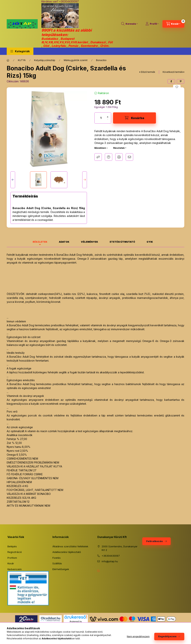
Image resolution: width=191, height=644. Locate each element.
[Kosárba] (134, 118)
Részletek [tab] (40, 242)
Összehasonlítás (98, 157)
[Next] (85, 180)
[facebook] (171, 81)
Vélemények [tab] (90, 242)
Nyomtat (119, 157)
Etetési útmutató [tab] (122, 242)
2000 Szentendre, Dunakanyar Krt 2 (120, 548)
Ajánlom (129, 157)
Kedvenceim (15, 569)
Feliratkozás (155, 541)
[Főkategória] (8, 60)
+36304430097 (111, 556)
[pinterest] (181, 81)
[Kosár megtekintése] (173, 24)
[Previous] (13, 180)
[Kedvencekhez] (177, 87)
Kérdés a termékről (109, 157)
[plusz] (108, 115)
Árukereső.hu (76, 621)
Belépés (12, 546)
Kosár (11, 563)
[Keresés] (129, 24)
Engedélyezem (167, 636)
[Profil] (152, 24)
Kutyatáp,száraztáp (45, 60)
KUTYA (22, 60)
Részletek (119, 148)
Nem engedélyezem (138, 636)
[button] (20, 51)
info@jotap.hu (110, 561)
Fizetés (57, 558)
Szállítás (57, 563)
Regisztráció (15, 552)
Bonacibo (101, 60)
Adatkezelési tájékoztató (67, 552)
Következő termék (173, 72)
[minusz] (108, 121)
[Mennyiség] (101, 118)
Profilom (12, 558)
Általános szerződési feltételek (70, 546)
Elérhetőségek (61, 569)
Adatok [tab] (64, 242)
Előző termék (148, 72)
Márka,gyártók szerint (76, 60)
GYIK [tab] (150, 242)
